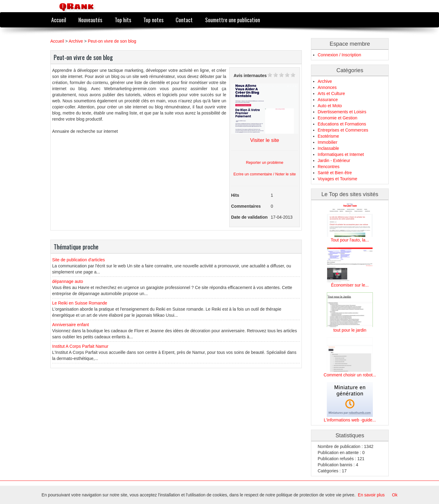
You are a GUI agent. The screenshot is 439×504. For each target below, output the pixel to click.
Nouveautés (90, 20)
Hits (235, 195)
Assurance (328, 100)
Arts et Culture (331, 93)
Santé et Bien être (335, 173)
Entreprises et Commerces (343, 130)
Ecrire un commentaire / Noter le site (265, 174)
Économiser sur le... (350, 285)
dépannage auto (68, 281)
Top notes (153, 20)
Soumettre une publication (233, 20)
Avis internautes (250, 76)
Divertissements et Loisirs (342, 112)
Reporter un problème (265, 163)
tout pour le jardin (350, 330)
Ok (395, 495)
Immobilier (328, 142)
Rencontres (329, 167)
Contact (184, 20)
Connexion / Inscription (339, 55)
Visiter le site (265, 140)
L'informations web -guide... (350, 420)
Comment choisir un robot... (350, 375)
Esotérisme (328, 136)
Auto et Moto (330, 106)
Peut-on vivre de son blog (112, 41)
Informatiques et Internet (341, 154)
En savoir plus (371, 495)
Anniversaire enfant (71, 325)
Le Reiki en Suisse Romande (80, 303)
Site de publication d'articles (79, 260)
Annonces (327, 87)
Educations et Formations (342, 124)
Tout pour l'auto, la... (350, 240)
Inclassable (328, 148)
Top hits (123, 20)
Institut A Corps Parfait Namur (80, 346)
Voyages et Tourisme (337, 179)
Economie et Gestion (337, 118)
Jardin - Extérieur (334, 160)
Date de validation (249, 217)
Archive (76, 41)
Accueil (59, 20)
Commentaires (246, 206)
